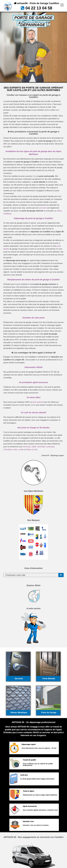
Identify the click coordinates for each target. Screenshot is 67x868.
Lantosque (50, 447)
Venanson (27, 447)
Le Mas (21, 450)
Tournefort (41, 447)
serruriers (43, 208)
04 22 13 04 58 (39, 8)
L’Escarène (8, 450)
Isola (15, 450)
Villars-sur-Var (32, 450)
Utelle (34, 447)
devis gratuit (37, 402)
